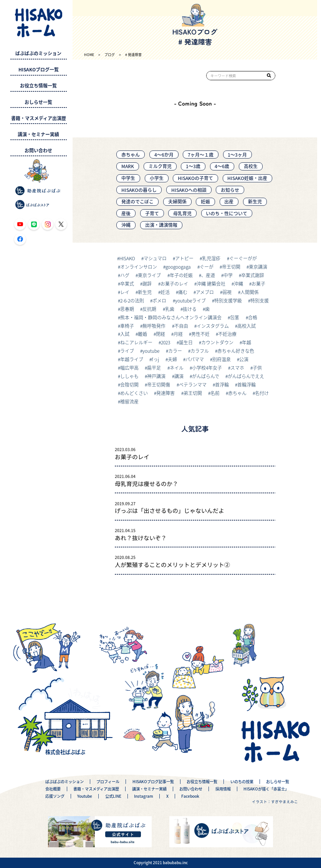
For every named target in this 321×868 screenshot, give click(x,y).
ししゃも (129, 376)
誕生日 (186, 342)
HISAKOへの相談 (189, 190)
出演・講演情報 (161, 225)
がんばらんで (206, 376)
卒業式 (127, 284)
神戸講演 (156, 376)
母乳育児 (182, 213)
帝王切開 (231, 267)
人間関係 (250, 292)
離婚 (142, 334)
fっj (155, 359)
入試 (125, 334)
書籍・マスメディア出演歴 (39, 118)
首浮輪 (222, 384)
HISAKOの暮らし (139, 190)
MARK (128, 166)
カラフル (200, 351)
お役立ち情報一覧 (38, 86)
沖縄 (126, 225)
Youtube (85, 796)
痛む (183, 292)
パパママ (195, 359)
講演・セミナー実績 (38, 134)
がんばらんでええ (246, 376)
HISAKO (127, 258)
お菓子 (258, 284)
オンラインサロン (139, 267)
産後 (126, 213)
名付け (262, 393)
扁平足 (154, 368)
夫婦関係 (177, 201)
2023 (165, 342)
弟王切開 (193, 393)
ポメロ (159, 300)
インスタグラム (213, 326)
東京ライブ (149, 275)
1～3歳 (193, 166)
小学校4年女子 (207, 368)
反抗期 (149, 309)
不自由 (181, 326)
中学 (228, 275)
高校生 (251, 166)
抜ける (190, 309)
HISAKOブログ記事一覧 (153, 782)
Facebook (190, 796)
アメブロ (205, 292)
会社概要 (53, 789)
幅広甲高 (129, 368)
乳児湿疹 (211, 258)
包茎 (235, 317)
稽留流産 (129, 401)
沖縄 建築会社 (211, 284)
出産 (229, 201)
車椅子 (127, 326)
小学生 (157, 178)
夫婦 (172, 359)
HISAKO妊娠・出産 (247, 178)
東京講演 (258, 267)
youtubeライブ (190, 300)
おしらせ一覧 (38, 102)
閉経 (160, 334)
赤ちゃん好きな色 (236, 351)
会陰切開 (129, 384)
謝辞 (147, 284)
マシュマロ (155, 258)
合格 (253, 317)
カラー (175, 351)
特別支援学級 (228, 300)
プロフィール (108, 782)
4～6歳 (222, 166)
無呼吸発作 (154, 326)
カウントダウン (217, 342)
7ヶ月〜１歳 (201, 155)
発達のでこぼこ (137, 201)
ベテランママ (193, 384)
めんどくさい (134, 393)
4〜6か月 (164, 155)
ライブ (127, 351)
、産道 (208, 275)
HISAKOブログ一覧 (39, 69)
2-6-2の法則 (132, 300)
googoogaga (178, 267)
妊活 (165, 292)
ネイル (177, 368)
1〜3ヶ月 (237, 155)
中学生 (128, 178)
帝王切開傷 (159, 384)
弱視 (227, 292)
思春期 (127, 309)
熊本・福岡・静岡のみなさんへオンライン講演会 (171, 317)
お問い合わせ (38, 150)
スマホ (237, 368)
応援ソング (55, 796)
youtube (151, 351)
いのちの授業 (242, 782)
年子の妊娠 (181, 275)
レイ (125, 292)
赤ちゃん (131, 155)
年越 (247, 342)
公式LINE (113, 796)
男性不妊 (200, 334)
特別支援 (260, 300)
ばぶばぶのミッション (38, 53)
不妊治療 (227, 334)
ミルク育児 (160, 166)
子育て (152, 213)
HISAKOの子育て (195, 178)
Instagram (144, 796)
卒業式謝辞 (253, 275)
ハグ (125, 275)
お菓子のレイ (174, 284)
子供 (257, 368)
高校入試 (247, 326)
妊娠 (205, 201)
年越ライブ (132, 359)
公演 (244, 359)
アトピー (184, 258)
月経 (178, 334)
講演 (179, 376)
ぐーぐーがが (243, 258)
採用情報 (223, 789)
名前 (215, 393)
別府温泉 (222, 359)
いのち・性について (227, 213)
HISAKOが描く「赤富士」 (266, 789)
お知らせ (230, 190)
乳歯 (170, 309)
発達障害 (165, 393)
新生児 (255, 201)
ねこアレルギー (136, 342)
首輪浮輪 (247, 384)
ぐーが (207, 267)
